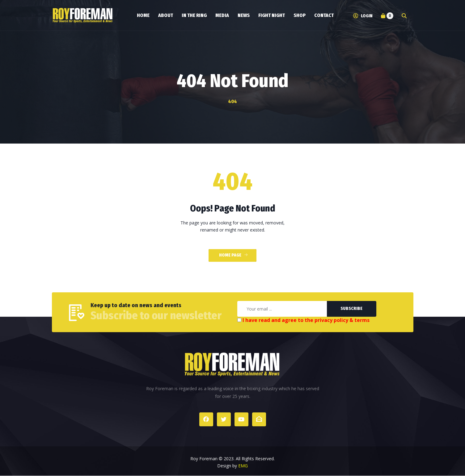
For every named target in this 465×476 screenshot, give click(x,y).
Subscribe (351, 309)
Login (363, 16)
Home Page (230, 255)
